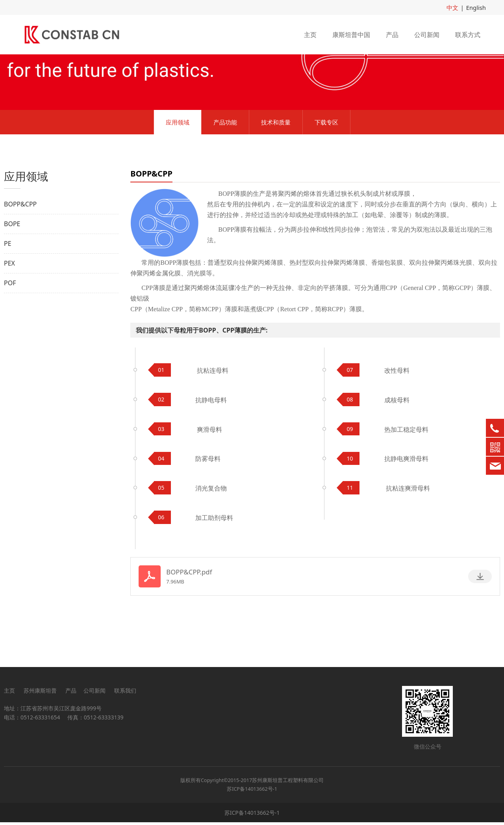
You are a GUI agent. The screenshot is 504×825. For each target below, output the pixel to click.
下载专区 (326, 176)
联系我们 (125, 693)
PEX (9, 317)
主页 (310, 34)
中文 (454, 7)
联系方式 (468, 34)
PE (8, 297)
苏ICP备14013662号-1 (252, 791)
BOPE (12, 278)
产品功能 (225, 176)
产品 (392, 34)
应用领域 (178, 176)
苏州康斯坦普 (40, 693)
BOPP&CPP (20, 258)
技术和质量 (276, 176)
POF (10, 337)
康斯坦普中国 (351, 34)
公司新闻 (427, 34)
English (476, 7)
